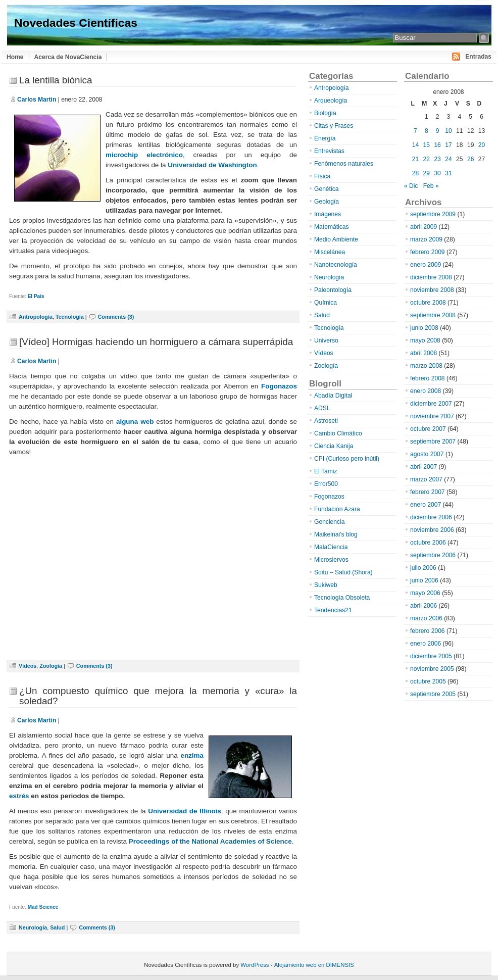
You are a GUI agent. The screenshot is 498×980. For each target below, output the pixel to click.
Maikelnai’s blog (336, 534)
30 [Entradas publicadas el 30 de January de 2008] (437, 173)
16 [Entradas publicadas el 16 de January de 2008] (437, 145)
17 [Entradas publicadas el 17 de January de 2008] (448, 145)
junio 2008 (424, 328)
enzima (192, 755)
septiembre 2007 (433, 442)
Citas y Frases (334, 126)
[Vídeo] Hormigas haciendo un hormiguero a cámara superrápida (156, 342)
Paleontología (333, 290)
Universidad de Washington (212, 165)
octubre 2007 (428, 429)
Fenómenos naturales (344, 164)
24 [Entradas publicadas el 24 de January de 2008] (448, 159)
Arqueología (331, 101)
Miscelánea (330, 252)
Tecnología (70, 317)
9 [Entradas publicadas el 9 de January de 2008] (438, 131)
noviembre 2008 (432, 290)
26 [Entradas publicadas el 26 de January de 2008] (470, 159)
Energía (325, 138)
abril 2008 (424, 353)
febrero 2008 (428, 378)
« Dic (411, 186)
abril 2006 (424, 606)
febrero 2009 (428, 252)
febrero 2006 (428, 631)
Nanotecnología (336, 265)
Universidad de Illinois (185, 811)
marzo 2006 (426, 618)
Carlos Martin (37, 100)
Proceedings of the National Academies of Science (210, 841)
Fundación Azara (337, 509)
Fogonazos (279, 386)
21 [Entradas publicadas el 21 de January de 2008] (415, 159)
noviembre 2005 (432, 669)
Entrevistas (329, 151)
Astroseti (326, 421)
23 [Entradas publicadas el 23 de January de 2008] (437, 159)
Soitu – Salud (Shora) (343, 572)
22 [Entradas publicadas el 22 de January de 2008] (427, 159)
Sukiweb (326, 585)
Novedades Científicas (76, 23)
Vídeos (28, 666)
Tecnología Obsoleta (342, 598)
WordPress (255, 965)
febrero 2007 (428, 492)
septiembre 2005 (433, 694)
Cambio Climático (338, 433)
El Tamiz (326, 471)
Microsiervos (331, 560)
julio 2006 (423, 568)
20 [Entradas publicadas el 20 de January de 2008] (482, 145)
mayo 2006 (425, 593)
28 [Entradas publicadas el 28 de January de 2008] (415, 173)
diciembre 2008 (431, 277)
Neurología (33, 927)
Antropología (36, 317)
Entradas (478, 57)
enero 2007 (426, 505)
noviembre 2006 (432, 530)
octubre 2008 (428, 303)
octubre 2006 (428, 543)
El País (36, 296)
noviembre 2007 (432, 416)
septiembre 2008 (433, 315)
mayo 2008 (425, 340)
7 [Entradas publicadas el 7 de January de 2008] (415, 131)
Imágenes (328, 214)
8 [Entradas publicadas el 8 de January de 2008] (427, 131)
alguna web (135, 422)
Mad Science (43, 907)
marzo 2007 (426, 479)
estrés (19, 796)
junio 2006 (424, 580)
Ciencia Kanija (334, 446)
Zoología (51, 666)
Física (322, 176)
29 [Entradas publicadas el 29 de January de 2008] (427, 173)
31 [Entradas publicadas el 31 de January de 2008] (448, 173)
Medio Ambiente (336, 239)
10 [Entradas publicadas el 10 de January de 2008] (448, 131)
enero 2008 (426, 391)
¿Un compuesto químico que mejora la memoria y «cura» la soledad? (158, 696)
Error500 (326, 484)
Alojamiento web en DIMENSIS (314, 965)
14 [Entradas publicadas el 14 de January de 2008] (415, 145)
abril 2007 (424, 467)
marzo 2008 (426, 366)
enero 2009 (426, 265)
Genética (326, 189)
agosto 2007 (427, 454)
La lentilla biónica (56, 80)
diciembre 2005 (431, 656)
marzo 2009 (426, 239)
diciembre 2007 (431, 404)
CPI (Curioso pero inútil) (347, 459)
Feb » (431, 186)
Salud (57, 927)
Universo (326, 340)
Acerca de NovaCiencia (68, 57)
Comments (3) (116, 317)
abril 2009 (424, 227)
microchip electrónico (144, 155)
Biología (325, 113)
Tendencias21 (333, 610)
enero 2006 (426, 644)
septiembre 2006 (433, 555)
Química (326, 303)
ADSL (322, 408)
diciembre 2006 (431, 517)
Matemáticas (332, 227)
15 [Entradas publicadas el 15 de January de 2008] (427, 145)
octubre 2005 (428, 681)
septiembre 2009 (433, 214)
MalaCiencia (331, 547)
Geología (327, 202)
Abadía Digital (333, 396)
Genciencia (330, 522)
